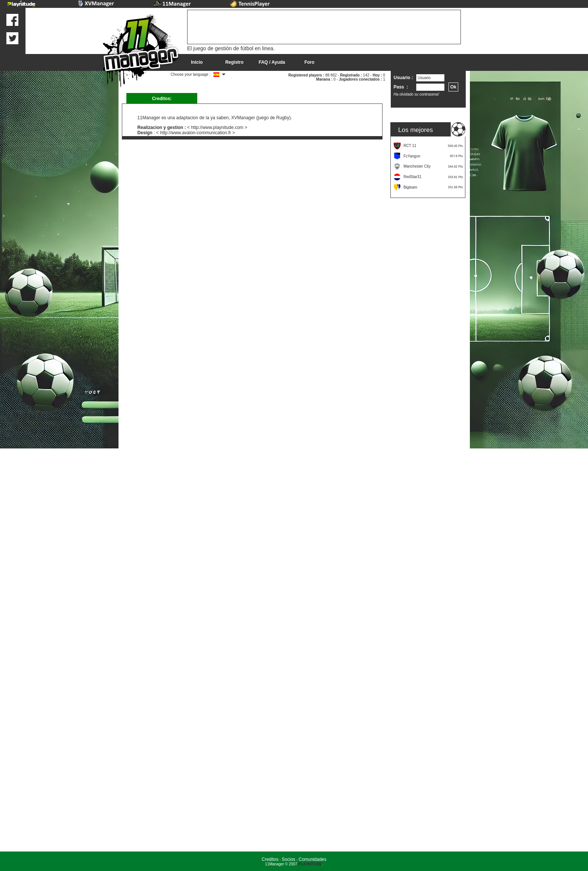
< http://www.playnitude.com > (217, 127)
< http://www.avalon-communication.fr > (195, 133)
